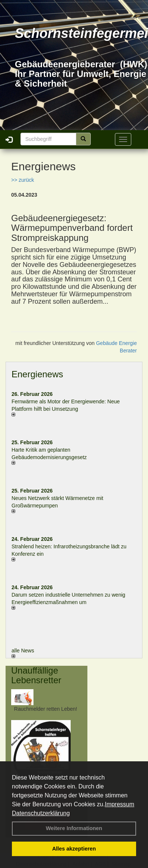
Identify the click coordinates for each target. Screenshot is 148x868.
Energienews (37, 374)
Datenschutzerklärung (41, 813)
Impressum (120, 804)
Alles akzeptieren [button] (74, 849)
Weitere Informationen (74, 828)
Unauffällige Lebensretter (36, 675)
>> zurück (22, 180)
